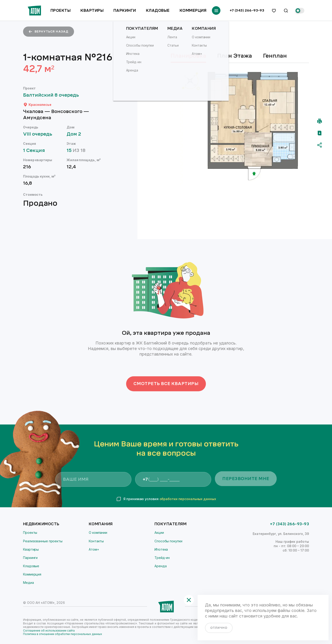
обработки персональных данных (188, 499)
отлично (219, 628)
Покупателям (170, 524)
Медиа (28, 583)
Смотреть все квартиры (166, 384)
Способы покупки (168, 541)
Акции (159, 533)
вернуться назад (49, 32)
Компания (101, 524)
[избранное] (274, 11)
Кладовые (158, 10)
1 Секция (36, 150)
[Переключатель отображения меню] (216, 10)
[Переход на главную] (34, 10)
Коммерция (193, 10)
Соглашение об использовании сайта (49, 631)
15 (78, 150)
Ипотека (161, 549)
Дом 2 (76, 134)
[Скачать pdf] (320, 133)
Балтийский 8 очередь (53, 95)
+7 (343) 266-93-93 (247, 11)
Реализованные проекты (43, 541)
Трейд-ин (162, 558)
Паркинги (125, 10)
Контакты (96, 541)
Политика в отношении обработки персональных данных (63, 634)
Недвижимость (41, 524)
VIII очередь (40, 134)
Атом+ (94, 549)
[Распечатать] (320, 121)
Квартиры (92, 10)
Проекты (61, 10)
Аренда (160, 566)
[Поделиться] (320, 145)
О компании (98, 533)
